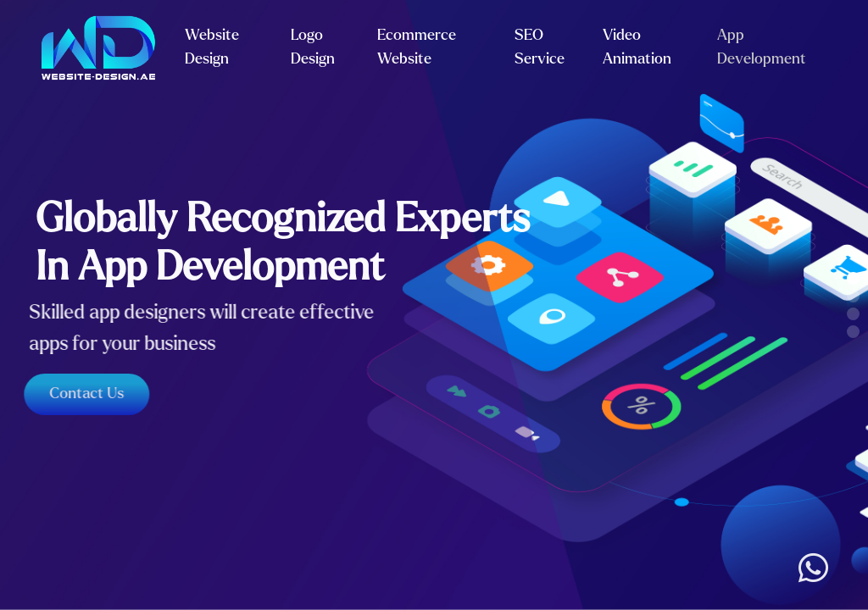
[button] (853, 278)
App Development (762, 47)
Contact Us (81, 394)
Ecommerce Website (417, 47)
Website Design (212, 47)
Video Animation (637, 47)
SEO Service (540, 47)
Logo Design (313, 47)
